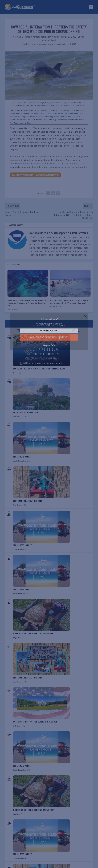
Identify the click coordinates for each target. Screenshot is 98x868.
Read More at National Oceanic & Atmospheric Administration (35, 175)
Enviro (81, 37)
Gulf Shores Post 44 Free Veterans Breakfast (35, 722)
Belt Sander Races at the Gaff (28, 501)
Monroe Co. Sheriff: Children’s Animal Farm (34, 633)
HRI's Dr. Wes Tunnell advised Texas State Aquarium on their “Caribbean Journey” (69, 302)
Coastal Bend (49, 40)
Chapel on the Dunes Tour (26, 412)
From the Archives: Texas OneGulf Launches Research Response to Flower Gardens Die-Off (27, 303)
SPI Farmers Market (22, 457)
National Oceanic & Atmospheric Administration (37, 37)
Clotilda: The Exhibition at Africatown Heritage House (39, 369)
